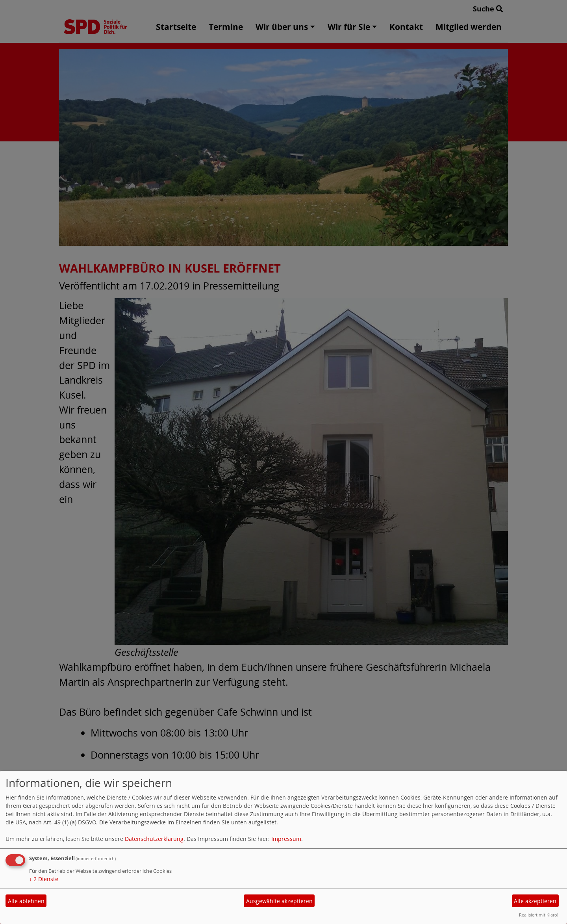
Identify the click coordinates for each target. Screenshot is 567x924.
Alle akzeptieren (535, 901)
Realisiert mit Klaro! (539, 915)
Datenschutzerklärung (154, 839)
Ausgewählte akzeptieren (279, 901)
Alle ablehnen (26, 901)
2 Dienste (44, 879)
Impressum (286, 839)
